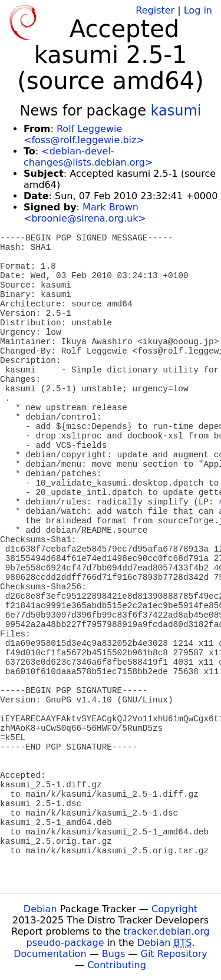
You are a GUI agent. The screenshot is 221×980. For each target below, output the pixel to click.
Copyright (174, 909)
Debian (40, 909)
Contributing (117, 965)
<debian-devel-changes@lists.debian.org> (88, 157)
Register (155, 10)
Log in (198, 10)
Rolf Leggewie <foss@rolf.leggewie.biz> (84, 134)
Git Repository (174, 954)
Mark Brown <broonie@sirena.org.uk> (85, 213)
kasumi (176, 111)
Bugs (114, 954)
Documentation (50, 954)
